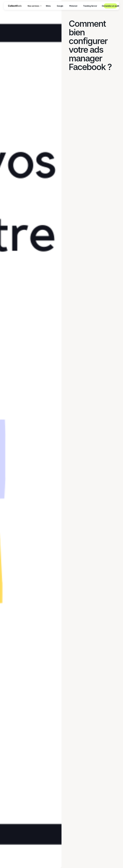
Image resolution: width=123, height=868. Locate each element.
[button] (35, 6)
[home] (15, 6)
